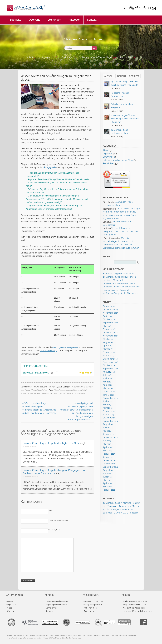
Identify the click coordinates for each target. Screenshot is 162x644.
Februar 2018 (109, 329)
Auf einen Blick (90, 608)
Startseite (15, 18)
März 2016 (108, 388)
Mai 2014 (107, 431)
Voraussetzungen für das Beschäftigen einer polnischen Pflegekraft (125, 119)
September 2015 (111, 398)
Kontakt (92, 18)
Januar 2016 (109, 395)
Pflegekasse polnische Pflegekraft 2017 (70, 390)
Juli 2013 (107, 441)
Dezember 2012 (110, 460)
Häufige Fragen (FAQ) (93, 605)
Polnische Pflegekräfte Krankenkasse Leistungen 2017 (44, 393)
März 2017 (108, 349)
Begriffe (134, 76)
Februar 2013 (109, 454)
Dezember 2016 (110, 359)
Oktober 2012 (109, 464)
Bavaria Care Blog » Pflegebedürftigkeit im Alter (51, 443)
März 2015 (108, 408)
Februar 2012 (109, 490)
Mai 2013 (107, 444)
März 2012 (108, 487)
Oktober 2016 (109, 365)
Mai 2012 (107, 480)
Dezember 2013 (110, 437)
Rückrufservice (52, 611)
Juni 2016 (107, 378)
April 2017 (107, 346)
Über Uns (34, 18)
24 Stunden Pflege (49, 351)
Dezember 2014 (110, 418)
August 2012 (109, 470)
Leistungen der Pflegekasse (65, 347)
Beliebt (122, 76)
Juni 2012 (107, 477)
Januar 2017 (109, 355)
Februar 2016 (109, 391)
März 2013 (108, 451)
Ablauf (30, 57)
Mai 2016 (107, 382)
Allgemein (46, 57)
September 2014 (111, 421)
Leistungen (54, 18)
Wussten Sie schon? (78, 635)
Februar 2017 (109, 352)
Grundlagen (115, 635)
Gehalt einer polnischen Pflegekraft (119, 284)
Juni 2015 (107, 401)
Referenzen (89, 611)
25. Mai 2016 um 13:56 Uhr (30, 446)
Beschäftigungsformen (94, 601)
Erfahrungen (67, 57)
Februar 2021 (109, 306)
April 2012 (107, 483)
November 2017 (110, 336)
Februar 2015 (109, 411)
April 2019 (107, 316)
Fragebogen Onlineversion (57, 601)
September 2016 (111, 369)
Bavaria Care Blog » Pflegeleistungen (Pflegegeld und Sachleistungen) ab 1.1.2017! (55, 472)
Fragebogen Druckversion (56, 605)
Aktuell (109, 76)
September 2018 (111, 323)
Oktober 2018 (109, 319)
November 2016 (111, 362)
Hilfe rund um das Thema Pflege (96, 57)
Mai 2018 (107, 326)
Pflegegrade (50, 167)
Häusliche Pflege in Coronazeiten (118, 274)
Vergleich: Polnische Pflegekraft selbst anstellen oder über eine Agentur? (121, 231)
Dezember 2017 (110, 333)
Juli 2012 (107, 473)
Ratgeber (74, 18)
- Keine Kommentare (76, 393)
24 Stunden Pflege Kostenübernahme (121, 293)
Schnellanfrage (52, 608)
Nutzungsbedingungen (45, 635)
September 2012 (111, 467)
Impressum (12, 605)
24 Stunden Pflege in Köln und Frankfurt (121, 503)
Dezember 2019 (110, 310)
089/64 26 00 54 (142, 8)
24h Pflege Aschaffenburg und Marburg (122, 506)
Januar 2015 (109, 415)
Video (10, 608)
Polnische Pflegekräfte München (118, 509)
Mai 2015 (107, 405)
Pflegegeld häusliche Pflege (134, 605)
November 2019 (110, 313)
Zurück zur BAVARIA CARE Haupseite (121, 513)
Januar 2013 (109, 457)
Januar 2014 (109, 434)
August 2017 (109, 342)
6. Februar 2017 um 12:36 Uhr (30, 477)
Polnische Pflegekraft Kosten (135, 601)
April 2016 (108, 385)
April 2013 (107, 447)
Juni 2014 (107, 428)
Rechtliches (126, 57)
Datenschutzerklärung (62, 635)
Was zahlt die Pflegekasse (134, 608)
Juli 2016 (107, 375)
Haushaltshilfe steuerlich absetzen (137, 611)
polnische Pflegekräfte (128, 635)
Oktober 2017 (109, 339)
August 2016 (109, 372)
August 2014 (109, 424)
